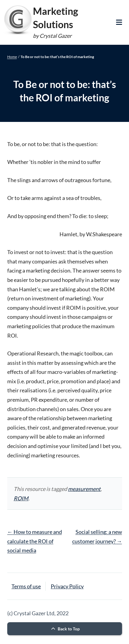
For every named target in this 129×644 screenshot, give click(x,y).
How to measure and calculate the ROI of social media (35, 541)
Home (12, 57)
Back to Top (65, 629)
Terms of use (26, 586)
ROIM (21, 498)
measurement (84, 489)
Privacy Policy (67, 586)
